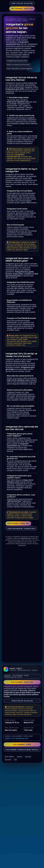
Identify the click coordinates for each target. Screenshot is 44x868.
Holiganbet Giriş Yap (22, 9)
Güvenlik (8, 760)
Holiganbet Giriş (22, 744)
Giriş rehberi (9, 757)
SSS (15, 760)
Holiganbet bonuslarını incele (22, 750)
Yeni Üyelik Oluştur (22, 3)
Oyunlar (19, 757)
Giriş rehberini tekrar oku (21, 529)
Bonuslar (28, 757)
